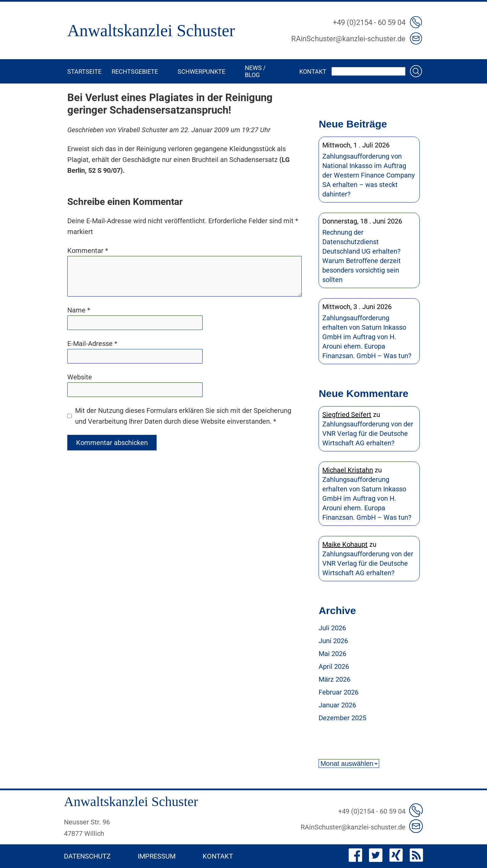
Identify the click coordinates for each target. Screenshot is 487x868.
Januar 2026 (337, 705)
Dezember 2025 (342, 718)
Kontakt (313, 72)
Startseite (84, 72)
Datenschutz (87, 856)
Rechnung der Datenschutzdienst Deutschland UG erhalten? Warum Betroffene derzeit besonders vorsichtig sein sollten (362, 256)
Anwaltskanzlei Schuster (151, 30)
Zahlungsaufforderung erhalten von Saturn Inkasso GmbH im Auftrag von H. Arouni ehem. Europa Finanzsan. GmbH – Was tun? (367, 337)
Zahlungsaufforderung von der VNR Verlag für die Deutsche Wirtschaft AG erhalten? (368, 433)
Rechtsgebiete (135, 72)
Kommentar (88, 251)
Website (80, 377)
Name (79, 310)
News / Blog (255, 71)
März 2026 (334, 679)
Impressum (157, 856)
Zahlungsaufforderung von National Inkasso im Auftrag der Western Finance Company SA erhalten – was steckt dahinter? (368, 175)
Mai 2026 (332, 654)
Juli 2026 (332, 628)
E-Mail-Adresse (92, 344)
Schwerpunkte (201, 72)
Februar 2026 (339, 692)
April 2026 (334, 666)
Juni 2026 (333, 641)
